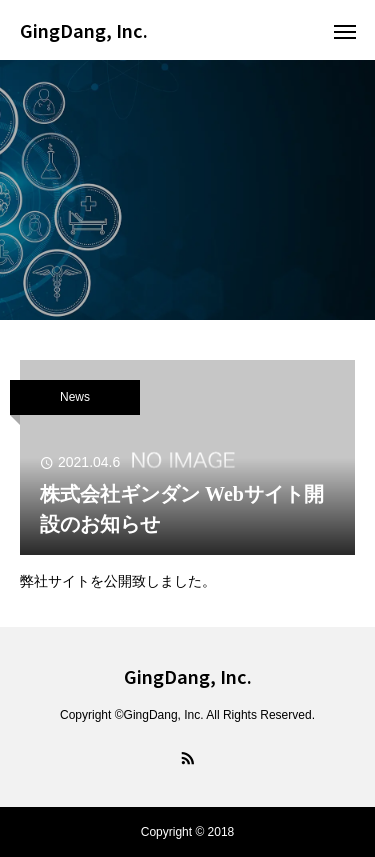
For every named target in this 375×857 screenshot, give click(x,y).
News (75, 397)
